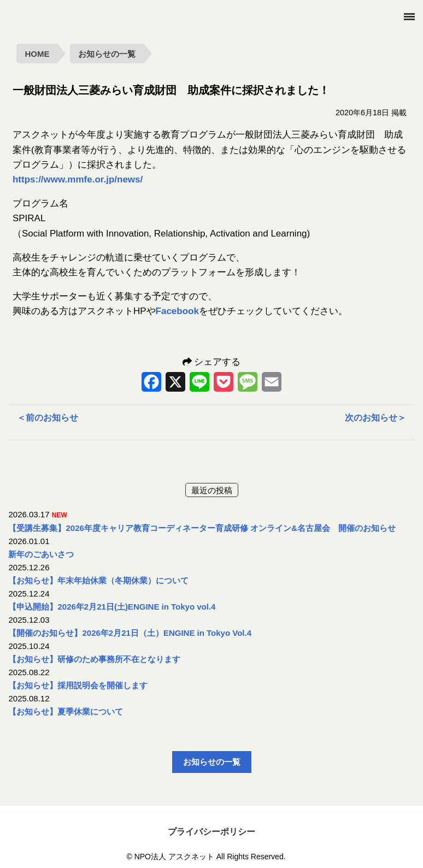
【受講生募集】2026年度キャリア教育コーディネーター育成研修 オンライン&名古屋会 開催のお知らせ (202, 528)
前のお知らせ (48, 418)
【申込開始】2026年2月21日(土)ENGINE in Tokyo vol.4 (112, 607)
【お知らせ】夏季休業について (66, 711)
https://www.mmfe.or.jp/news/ (78, 179)
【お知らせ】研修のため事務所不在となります (94, 659)
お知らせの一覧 (107, 54)
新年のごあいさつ (41, 554)
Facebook (177, 311)
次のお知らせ (375, 418)
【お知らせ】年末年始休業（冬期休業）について (98, 580)
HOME (37, 54)
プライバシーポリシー (211, 832)
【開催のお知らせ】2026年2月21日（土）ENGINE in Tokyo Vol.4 (130, 633)
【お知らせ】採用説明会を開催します (78, 685)
